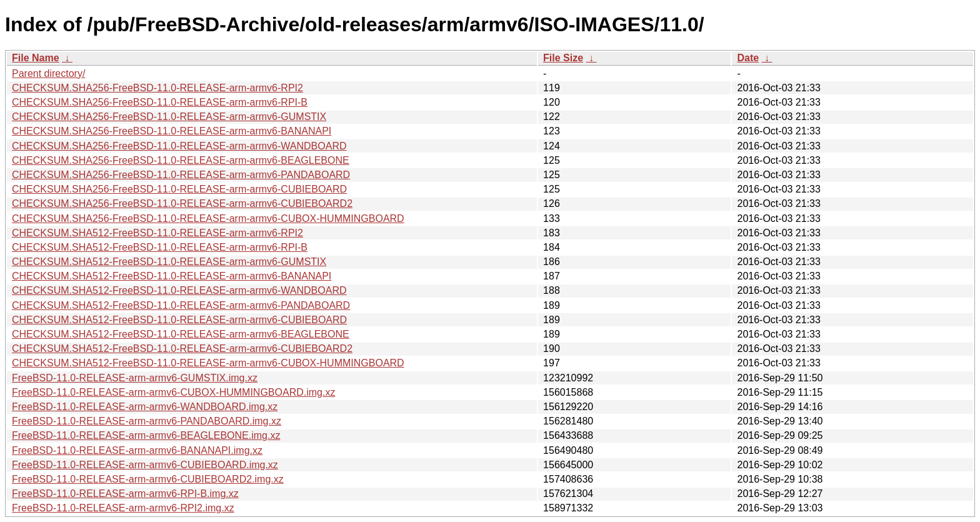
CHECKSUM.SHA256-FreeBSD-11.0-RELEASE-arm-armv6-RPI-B (160, 102)
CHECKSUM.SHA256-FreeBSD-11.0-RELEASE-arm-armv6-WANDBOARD (179, 146)
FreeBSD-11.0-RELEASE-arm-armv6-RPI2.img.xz (123, 508)
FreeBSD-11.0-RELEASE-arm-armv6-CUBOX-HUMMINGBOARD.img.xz (173, 392)
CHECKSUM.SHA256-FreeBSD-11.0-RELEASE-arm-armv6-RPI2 (157, 88)
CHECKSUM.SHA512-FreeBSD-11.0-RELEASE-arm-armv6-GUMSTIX (169, 262)
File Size (563, 58)
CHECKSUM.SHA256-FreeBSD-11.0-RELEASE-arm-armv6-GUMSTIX (169, 117)
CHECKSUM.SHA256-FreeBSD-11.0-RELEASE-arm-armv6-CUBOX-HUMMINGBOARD (208, 218)
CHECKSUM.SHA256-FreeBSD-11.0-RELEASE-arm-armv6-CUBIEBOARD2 (182, 203)
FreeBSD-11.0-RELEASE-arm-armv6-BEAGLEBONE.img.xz (146, 435)
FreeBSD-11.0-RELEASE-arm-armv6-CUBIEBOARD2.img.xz (148, 479)
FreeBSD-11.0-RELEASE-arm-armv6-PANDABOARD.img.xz (147, 421)
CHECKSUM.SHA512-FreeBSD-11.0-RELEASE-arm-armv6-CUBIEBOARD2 (182, 349)
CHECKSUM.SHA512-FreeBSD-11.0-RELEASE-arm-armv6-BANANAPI (172, 276)
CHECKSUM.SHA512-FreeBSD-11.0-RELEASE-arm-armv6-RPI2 (157, 233)
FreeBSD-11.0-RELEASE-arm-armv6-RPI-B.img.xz (125, 494)
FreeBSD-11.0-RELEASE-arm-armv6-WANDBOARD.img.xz (145, 407)
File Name (36, 58)
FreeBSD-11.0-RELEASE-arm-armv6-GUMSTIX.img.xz (135, 378)
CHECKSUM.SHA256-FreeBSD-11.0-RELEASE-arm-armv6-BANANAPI (172, 131)
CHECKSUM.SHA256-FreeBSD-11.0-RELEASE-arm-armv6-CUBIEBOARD (179, 189)
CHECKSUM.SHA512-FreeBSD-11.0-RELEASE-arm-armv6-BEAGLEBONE (181, 334)
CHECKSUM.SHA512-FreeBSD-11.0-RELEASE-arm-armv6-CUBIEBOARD (179, 320)
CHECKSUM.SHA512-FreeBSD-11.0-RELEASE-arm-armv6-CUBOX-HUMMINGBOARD (208, 363)
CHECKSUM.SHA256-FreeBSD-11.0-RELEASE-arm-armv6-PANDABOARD (181, 175)
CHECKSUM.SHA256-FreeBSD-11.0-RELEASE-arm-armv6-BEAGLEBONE (181, 160)
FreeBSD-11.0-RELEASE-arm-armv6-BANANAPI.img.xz (137, 450)
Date (748, 58)
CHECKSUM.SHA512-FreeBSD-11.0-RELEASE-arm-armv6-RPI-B (160, 247)
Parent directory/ (48, 73)
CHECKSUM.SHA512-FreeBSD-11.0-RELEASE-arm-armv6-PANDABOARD (181, 305)
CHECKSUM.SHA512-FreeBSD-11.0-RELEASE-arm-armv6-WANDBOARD (179, 290)
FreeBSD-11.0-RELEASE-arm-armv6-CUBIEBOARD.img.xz (145, 465)
